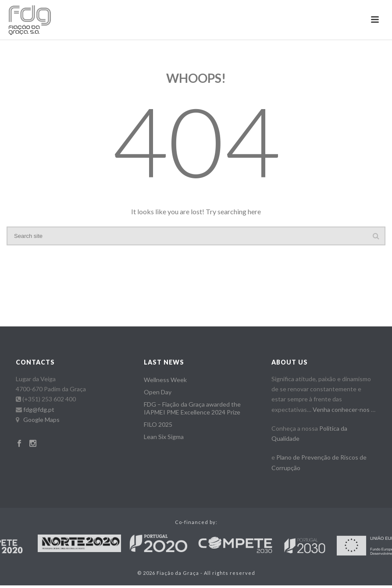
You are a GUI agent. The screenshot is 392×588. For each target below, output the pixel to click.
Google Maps (41, 420)
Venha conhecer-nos (341, 409)
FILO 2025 (158, 424)
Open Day (158, 392)
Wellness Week (165, 380)
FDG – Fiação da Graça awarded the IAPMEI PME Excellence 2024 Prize (192, 408)
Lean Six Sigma (164, 437)
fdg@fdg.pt (39, 409)
